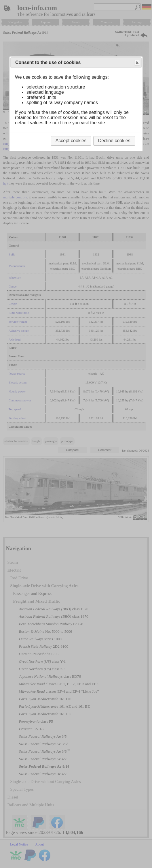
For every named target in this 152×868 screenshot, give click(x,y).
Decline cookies (114, 141)
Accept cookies (71, 141)
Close (137, 63)
